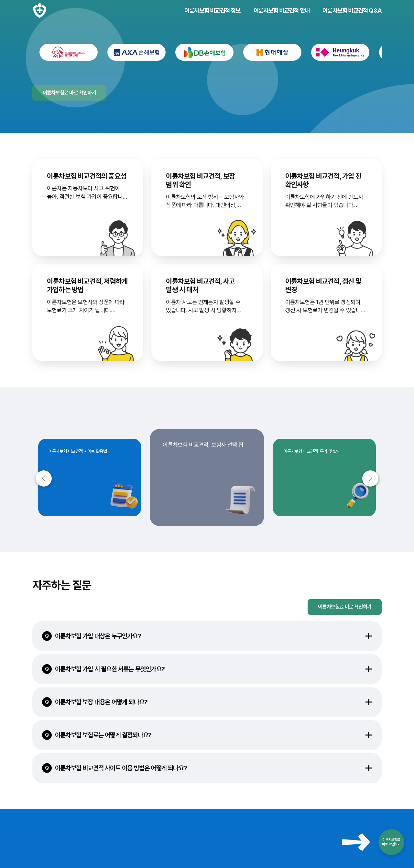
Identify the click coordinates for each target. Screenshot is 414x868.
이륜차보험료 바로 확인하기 (345, 607)
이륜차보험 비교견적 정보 (212, 11)
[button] (370, 478)
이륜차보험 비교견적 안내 (282, 11)
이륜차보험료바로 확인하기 (391, 842)
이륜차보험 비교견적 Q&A (352, 11)
